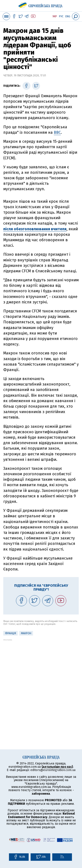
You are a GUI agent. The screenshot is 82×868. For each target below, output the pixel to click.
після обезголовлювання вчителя (35, 229)
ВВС (57, 132)
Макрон (26, 633)
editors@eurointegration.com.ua (53, 770)
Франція (10, 633)
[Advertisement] (41, 682)
